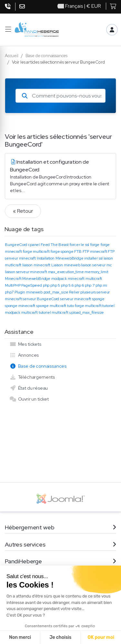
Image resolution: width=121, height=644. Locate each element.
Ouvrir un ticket (29, 399)
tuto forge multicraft (84, 306)
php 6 (79, 285)
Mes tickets (25, 344)
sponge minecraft (20, 306)
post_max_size (56, 292)
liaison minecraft (36, 265)
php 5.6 (67, 285)
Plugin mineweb (29, 292)
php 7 (90, 285)
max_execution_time (66, 272)
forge (95, 245)
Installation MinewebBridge (60, 258)
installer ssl (93, 258)
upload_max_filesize (86, 312)
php (46, 285)
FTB (78, 251)
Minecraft (13, 279)
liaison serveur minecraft (26, 272)
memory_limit (96, 272)
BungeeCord (16, 245)
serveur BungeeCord (41, 299)
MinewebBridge (36, 279)
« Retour (23, 211)
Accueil (12, 56)
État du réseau (29, 388)
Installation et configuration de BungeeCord (60, 176)
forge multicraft (36, 251)
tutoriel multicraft (54, 312)
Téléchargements (32, 377)
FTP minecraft (95, 251)
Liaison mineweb (66, 265)
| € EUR (79, 6)
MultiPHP (13, 285)
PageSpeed (31, 285)
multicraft (94, 279)
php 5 (55, 285)
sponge (98, 299)
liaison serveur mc (96, 265)
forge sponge (62, 251)
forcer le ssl (79, 245)
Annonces (24, 355)
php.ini (101, 285)
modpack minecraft (68, 279)
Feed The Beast (55, 245)
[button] (8, 30)
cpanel (34, 245)
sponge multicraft (51, 306)
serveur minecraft (76, 299)
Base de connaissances (46, 56)
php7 (9, 292)
